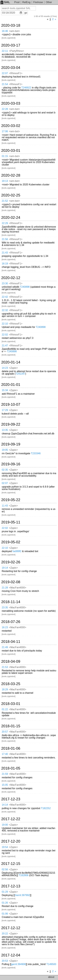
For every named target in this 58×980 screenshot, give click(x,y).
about (51, 977)
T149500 (51, 964)
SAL (5, 2)
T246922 (26, 88)
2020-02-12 (11, 278)
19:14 (5, 568)
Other (49, 2)
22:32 (5, 310)
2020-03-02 (11, 126)
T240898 (25, 287)
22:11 (5, 51)
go (26, 13)
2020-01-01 (11, 385)
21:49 (5, 647)
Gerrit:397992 (22, 895)
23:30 (5, 283)
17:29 (5, 410)
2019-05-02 (11, 542)
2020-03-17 (11, 45)
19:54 (5, 847)
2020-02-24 (11, 218)
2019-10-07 (11, 404)
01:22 (5, 709)
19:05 (5, 450)
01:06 (5, 914)
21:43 (5, 253)
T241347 (20, 374)
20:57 (5, 732)
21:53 (5, 667)
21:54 (5, 84)
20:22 (5, 934)
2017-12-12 (11, 928)
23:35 (5, 607)
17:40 (5, 754)
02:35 (5, 470)
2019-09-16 (11, 464)
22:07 (5, 73)
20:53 (5, 961)
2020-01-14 (11, 362)
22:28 (5, 109)
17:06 (5, 131)
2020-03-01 (11, 151)
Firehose (38, 2)
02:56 (5, 869)
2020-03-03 (11, 103)
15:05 (5, 785)
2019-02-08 (11, 582)
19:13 (5, 181)
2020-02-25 (11, 195)
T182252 (46, 808)
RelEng (26, 2)
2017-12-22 (11, 819)
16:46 (5, 31)
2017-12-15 (11, 864)
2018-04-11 (11, 642)
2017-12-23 (11, 799)
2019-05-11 (11, 522)
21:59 (5, 774)
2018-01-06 (11, 748)
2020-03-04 (11, 68)
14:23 (5, 368)
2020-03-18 (11, 25)
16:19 (5, 264)
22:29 (5, 223)
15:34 (5, 390)
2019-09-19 (11, 444)
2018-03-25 (11, 684)
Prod (17, 2)
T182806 (23, 875)
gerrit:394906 (19, 964)
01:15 (5, 156)
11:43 (5, 506)
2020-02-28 (11, 175)
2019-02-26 (11, 562)
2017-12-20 (11, 841)
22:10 (5, 324)
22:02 (5, 335)
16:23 (5, 627)
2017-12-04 (11, 955)
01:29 (5, 892)
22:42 (5, 297)
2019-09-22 (11, 424)
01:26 (5, 903)
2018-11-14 (11, 602)
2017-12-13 (11, 886)
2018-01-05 (11, 768)
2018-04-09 (11, 661)
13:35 (5, 430)
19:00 (5, 825)
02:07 (5, 483)
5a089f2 (17, 551)
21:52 (5, 201)
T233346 (36, 453)
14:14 (5, 805)
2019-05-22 (11, 500)
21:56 (5, 239)
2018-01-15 (11, 726)
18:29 (5, 689)
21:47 (5, 346)
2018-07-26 (11, 622)
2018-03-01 (11, 704)
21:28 (5, 588)
